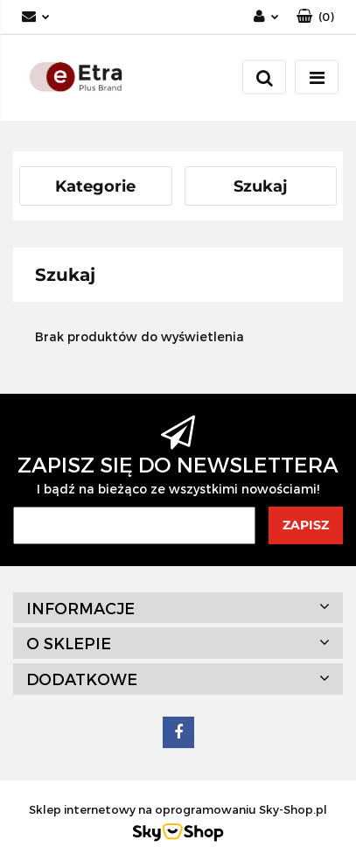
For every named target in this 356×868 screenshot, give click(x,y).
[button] (315, 17)
